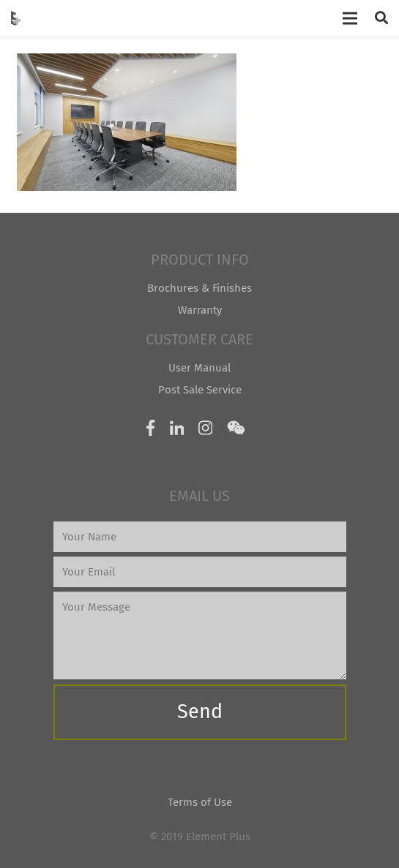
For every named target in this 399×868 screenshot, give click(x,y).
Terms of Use (200, 802)
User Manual (199, 368)
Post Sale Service (200, 390)
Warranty (200, 310)
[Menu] (350, 18)
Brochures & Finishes (199, 288)
